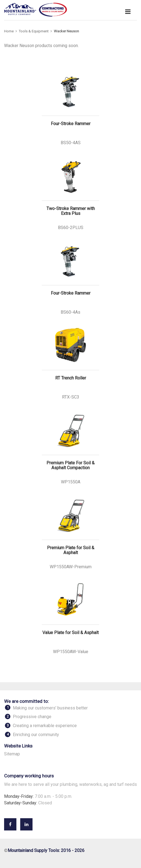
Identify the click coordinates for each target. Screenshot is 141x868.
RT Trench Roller (71, 378)
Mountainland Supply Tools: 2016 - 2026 (46, 850)
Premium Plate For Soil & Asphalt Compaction (70, 465)
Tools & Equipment (34, 31)
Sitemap (12, 754)
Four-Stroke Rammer (71, 124)
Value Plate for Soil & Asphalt (70, 633)
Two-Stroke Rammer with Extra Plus (71, 211)
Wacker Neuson (66, 31)
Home (9, 31)
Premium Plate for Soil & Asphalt (71, 550)
